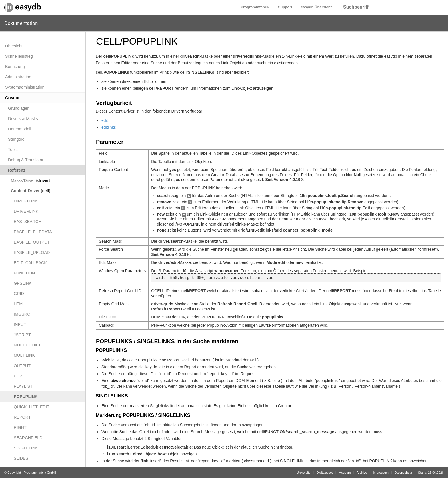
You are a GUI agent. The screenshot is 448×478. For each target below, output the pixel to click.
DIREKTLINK (26, 201)
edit (105, 120)
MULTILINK (24, 355)
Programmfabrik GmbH (40, 473)
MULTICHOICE (28, 345)
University (303, 473)
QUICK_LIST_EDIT (32, 407)
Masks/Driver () (31, 180)
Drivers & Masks (23, 119)
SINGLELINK (26, 448)
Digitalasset (324, 473)
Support (285, 7)
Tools (13, 150)
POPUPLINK (26, 397)
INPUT (20, 324)
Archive (362, 473)
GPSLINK (23, 283)
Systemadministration (25, 87)
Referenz (17, 170)
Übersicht (14, 46)
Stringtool (17, 139)
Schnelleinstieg (19, 56)
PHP (18, 376)
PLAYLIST (23, 386)
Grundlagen (19, 108)
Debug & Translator (26, 160)
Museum (345, 473)
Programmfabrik (255, 7)
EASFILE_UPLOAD (32, 252)
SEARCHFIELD (28, 438)
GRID (19, 294)
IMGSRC (22, 314)
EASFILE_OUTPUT (32, 242)
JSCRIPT (22, 335)
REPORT (22, 417)
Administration (18, 77)
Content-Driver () (31, 191)
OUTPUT (22, 366)
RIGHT (20, 427)
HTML (19, 304)
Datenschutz (403, 473)
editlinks (109, 127)
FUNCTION (24, 273)
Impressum (381, 473)
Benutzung (15, 67)
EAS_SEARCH (28, 222)
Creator (12, 98)
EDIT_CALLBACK (30, 263)
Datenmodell (20, 129)
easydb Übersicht (316, 7)
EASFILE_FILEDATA (33, 232)
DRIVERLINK (26, 211)
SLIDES (21, 458)
